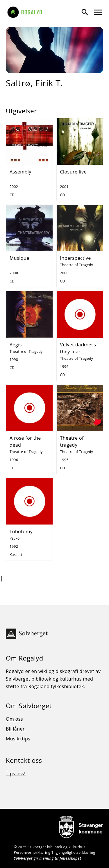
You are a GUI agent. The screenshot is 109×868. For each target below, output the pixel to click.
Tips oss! (16, 774)
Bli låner (15, 729)
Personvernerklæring (32, 852)
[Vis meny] (98, 12)
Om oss (14, 719)
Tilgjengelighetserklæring (73, 852)
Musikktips (18, 739)
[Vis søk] (85, 12)
